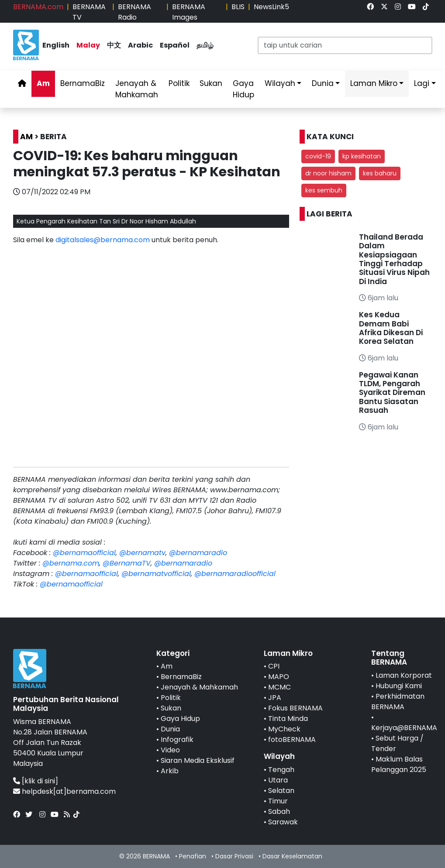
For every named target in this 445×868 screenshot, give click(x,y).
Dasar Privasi (234, 856)
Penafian (193, 856)
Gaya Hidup (243, 89)
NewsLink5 (271, 7)
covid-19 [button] (318, 156)
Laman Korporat (404, 675)
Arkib (170, 771)
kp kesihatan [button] (362, 156)
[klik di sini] (40, 781)
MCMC (279, 687)
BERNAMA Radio (135, 12)
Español (175, 45)
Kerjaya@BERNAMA (404, 728)
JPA (275, 698)
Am (43, 83)
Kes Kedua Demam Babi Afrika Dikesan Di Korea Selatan (391, 328)
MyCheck (284, 729)
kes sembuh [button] (324, 190)
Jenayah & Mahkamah (137, 89)
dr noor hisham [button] (328, 173)
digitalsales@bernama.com (103, 240)
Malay (88, 45)
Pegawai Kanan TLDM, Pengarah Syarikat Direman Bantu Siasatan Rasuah (392, 393)
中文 (114, 45)
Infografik (177, 739)
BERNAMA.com (38, 7)
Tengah (281, 770)
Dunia (323, 83)
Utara (278, 780)
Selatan (281, 791)
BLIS (238, 7)
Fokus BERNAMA (295, 708)
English (56, 45)
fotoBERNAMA (292, 739)
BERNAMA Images (189, 12)
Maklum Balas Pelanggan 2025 (399, 764)
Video (170, 750)
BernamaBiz (83, 83)
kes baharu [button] (380, 173)
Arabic (140, 45)
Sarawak (283, 822)
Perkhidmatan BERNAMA (398, 702)
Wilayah (280, 83)
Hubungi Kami (399, 686)
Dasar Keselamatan (292, 856)
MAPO (279, 677)
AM (26, 137)
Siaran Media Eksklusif (198, 760)
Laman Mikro (374, 83)
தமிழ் (205, 45)
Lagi (422, 83)
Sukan (211, 83)
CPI (274, 666)
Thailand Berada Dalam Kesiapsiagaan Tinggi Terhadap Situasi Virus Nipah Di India (394, 259)
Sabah (279, 811)
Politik (179, 83)
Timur (278, 801)
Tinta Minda (288, 719)
